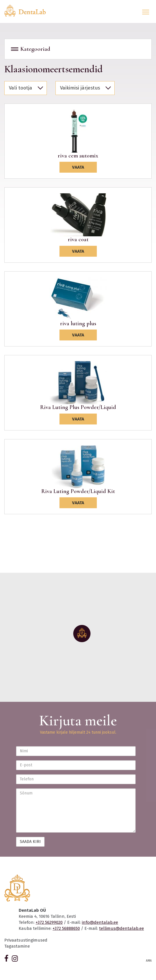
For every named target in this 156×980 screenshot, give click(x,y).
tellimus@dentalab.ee (122, 928)
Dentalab (28, 11)
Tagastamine (17, 946)
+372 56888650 (66, 928)
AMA (149, 961)
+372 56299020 (49, 922)
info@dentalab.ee (100, 922)
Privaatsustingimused (26, 940)
